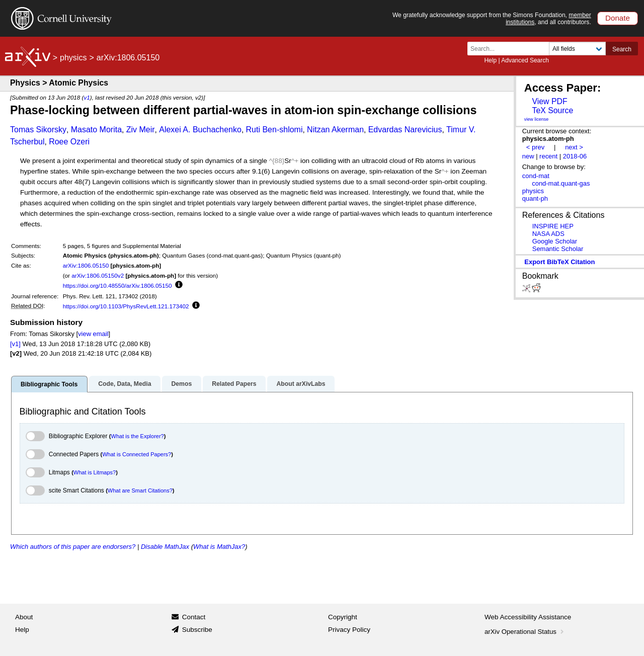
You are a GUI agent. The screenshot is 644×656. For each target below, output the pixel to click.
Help (490, 60)
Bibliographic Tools (49, 384)
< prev (535, 147)
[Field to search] (577, 49)
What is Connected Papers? (137, 454)
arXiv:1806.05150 (86, 265)
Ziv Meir (141, 130)
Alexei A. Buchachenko (200, 130)
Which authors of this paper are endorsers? (73, 547)
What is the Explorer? (138, 436)
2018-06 (575, 156)
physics (73, 58)
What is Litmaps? (95, 472)
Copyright (343, 617)
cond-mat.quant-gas (561, 183)
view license (537, 119)
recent (548, 156)
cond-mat (536, 176)
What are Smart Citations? (140, 490)
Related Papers (234, 384)
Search (622, 49)
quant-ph (535, 198)
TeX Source (552, 110)
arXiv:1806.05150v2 (98, 275)
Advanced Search (525, 60)
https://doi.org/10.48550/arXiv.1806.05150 (117, 285)
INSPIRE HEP (553, 226)
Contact (194, 617)
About (24, 617)
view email (93, 334)
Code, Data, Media (125, 384)
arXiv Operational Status (525, 632)
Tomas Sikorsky (38, 130)
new (528, 156)
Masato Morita (96, 130)
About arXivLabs (301, 384)
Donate (618, 18)
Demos (181, 384)
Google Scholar (555, 241)
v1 (87, 97)
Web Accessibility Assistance (528, 617)
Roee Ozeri (69, 142)
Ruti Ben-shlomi (274, 130)
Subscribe (197, 630)
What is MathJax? (219, 547)
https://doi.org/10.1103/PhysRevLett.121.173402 (126, 306)
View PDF (549, 101)
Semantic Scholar (558, 249)
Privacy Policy (349, 630)
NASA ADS (548, 234)
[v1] (15, 344)
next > (574, 147)
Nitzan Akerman (335, 130)
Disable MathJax (165, 547)
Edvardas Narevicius (405, 130)
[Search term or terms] (511, 49)
